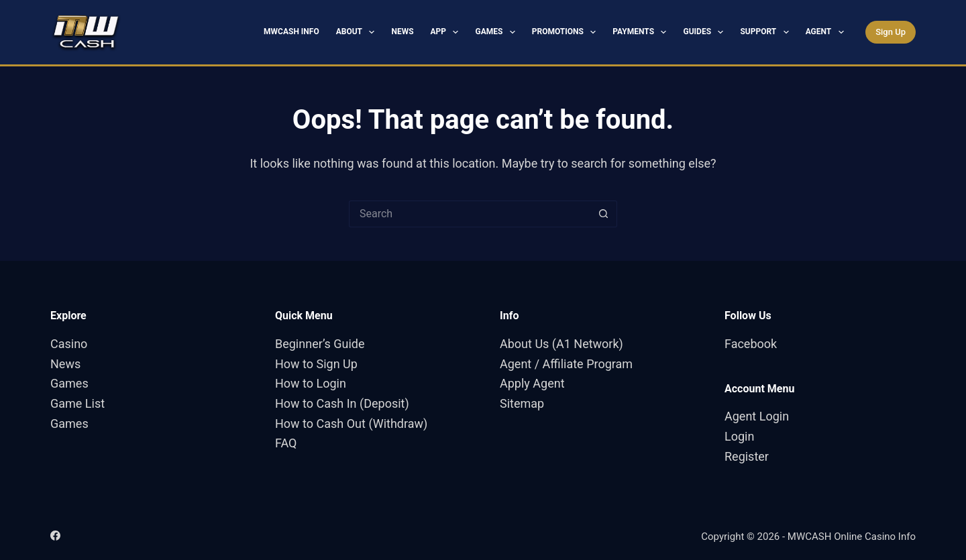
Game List (77, 403)
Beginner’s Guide (320, 344)
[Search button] (604, 214)
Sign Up (891, 32)
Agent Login (757, 416)
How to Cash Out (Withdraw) (351, 424)
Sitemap (522, 403)
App (447, 32)
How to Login (311, 383)
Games (497, 32)
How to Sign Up (316, 364)
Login (739, 436)
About (358, 32)
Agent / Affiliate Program (566, 364)
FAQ (286, 443)
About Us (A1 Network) (561, 344)
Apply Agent (532, 383)
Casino (69, 344)
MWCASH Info (291, 32)
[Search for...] (470, 214)
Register (747, 456)
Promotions (567, 32)
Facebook (751, 344)
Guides (706, 32)
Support (767, 32)
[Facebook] (55, 536)
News (402, 32)
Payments (642, 32)
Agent (827, 32)
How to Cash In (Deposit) (342, 403)
